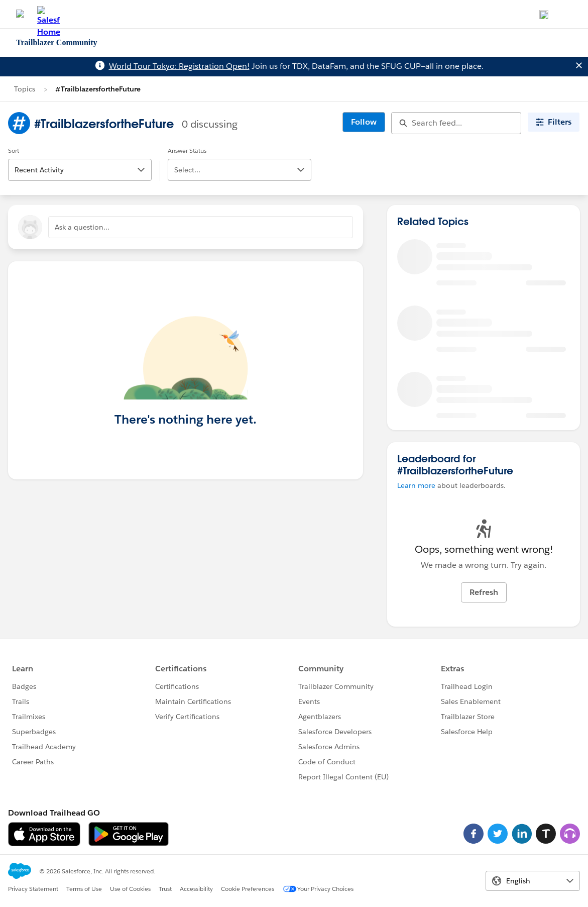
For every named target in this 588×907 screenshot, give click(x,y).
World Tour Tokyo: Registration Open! (179, 66)
